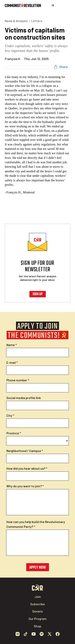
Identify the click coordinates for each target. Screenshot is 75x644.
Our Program (38, 619)
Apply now (38, 567)
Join (38, 597)
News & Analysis (16, 21)
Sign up (38, 294)
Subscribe (37, 604)
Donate (38, 611)
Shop (37, 626)
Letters (37, 21)
